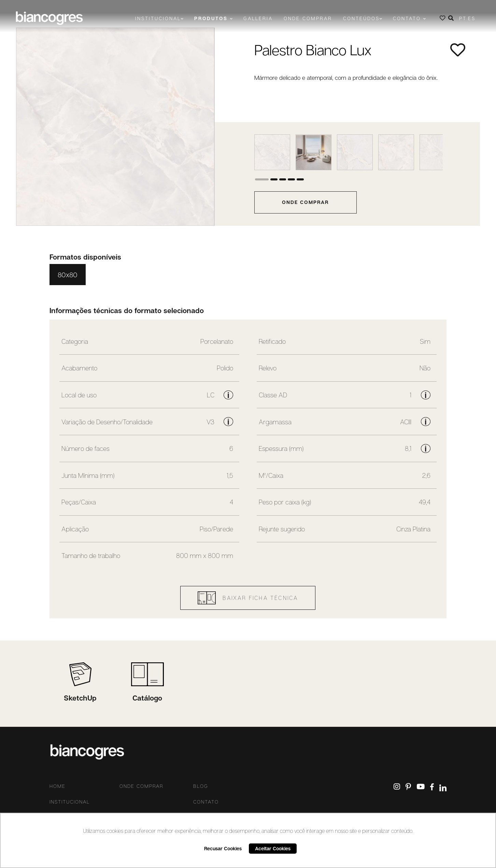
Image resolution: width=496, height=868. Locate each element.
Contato (206, 802)
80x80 (68, 275)
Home (58, 786)
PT (463, 18)
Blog (201, 786)
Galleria (258, 18)
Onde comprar (308, 18)
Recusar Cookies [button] (223, 848)
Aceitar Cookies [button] (273, 848)
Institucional (70, 802)
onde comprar (305, 202)
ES (472, 18)
